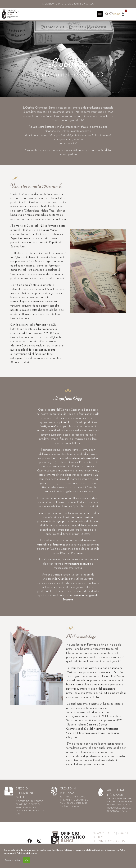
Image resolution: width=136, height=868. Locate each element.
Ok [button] (26, 860)
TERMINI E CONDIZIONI (109, 841)
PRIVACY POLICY (104, 833)
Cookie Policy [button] (13, 860)
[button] (100, 14)
